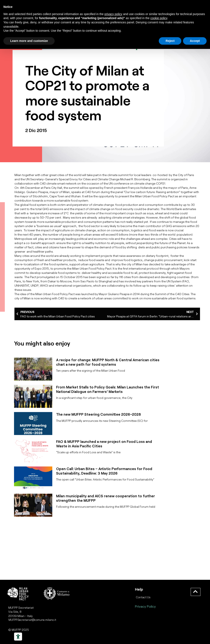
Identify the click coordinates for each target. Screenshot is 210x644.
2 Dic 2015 (36, 130)
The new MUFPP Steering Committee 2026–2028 (99, 414)
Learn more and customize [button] (29, 41)
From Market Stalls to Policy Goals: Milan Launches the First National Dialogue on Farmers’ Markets (108, 389)
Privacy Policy (145, 606)
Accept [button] (195, 41)
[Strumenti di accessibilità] (18, 637)
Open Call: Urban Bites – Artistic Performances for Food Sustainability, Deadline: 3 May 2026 (104, 471)
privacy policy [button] (113, 14)
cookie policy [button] (159, 18)
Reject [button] (170, 41)
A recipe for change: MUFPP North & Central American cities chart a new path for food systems (108, 362)
